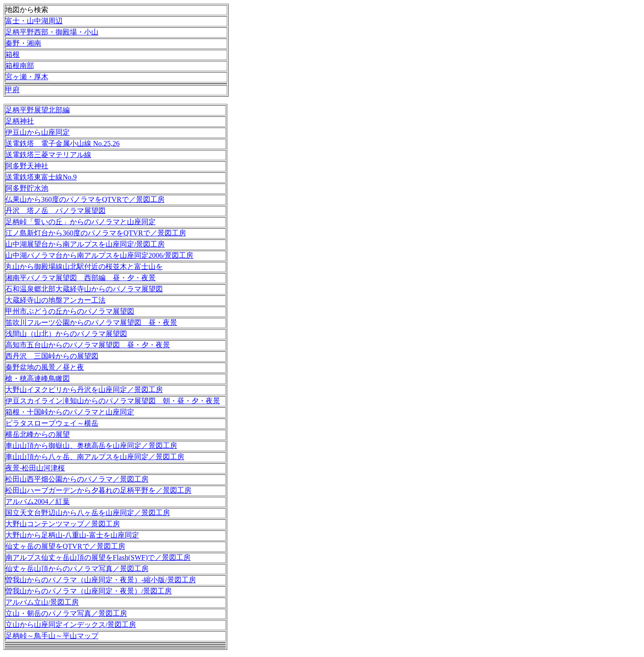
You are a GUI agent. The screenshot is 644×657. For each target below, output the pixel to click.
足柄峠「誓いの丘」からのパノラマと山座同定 (80, 222)
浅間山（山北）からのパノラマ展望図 (66, 334)
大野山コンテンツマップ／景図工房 (63, 524)
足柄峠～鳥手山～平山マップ (52, 636)
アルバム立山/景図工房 (42, 602)
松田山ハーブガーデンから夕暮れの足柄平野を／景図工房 (98, 490)
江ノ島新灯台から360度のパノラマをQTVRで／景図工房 (96, 233)
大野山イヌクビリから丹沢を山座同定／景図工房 (84, 390)
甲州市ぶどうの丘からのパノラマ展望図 (70, 311)
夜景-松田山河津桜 (35, 468)
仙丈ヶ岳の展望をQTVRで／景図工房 (65, 546)
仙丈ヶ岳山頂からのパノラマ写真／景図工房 (77, 569)
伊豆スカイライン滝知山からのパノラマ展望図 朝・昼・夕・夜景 (113, 401)
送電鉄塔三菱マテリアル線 (48, 155)
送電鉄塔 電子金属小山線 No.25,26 (63, 143)
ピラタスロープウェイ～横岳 (52, 423)
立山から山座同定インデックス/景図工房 (71, 625)
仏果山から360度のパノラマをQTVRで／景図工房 (85, 199)
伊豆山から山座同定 (38, 132)
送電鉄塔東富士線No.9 (41, 177)
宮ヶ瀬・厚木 (27, 77)
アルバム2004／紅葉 (38, 501)
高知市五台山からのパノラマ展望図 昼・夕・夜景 (88, 345)
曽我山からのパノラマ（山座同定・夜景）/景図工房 (89, 591)
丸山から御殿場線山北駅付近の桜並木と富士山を (84, 267)
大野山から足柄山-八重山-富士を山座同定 (72, 535)
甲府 (13, 90)
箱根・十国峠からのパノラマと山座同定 (70, 412)
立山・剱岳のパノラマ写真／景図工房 (66, 613)
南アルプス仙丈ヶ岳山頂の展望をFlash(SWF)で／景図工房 (98, 557)
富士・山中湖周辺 (34, 21)
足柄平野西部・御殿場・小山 (52, 32)
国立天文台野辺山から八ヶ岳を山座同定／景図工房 (88, 513)
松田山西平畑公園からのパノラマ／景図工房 (77, 479)
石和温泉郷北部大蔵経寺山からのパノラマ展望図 (84, 289)
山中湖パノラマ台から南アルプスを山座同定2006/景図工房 (99, 255)
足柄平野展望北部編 (38, 110)
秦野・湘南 (23, 43)
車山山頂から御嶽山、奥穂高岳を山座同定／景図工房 (91, 446)
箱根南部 (20, 66)
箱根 (13, 54)
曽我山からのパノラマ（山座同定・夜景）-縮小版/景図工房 (101, 580)
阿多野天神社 (27, 166)
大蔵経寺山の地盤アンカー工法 (55, 300)
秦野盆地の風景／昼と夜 (45, 367)
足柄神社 (20, 121)
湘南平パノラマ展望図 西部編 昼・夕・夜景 (80, 278)
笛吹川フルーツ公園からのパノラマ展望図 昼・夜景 (91, 322)
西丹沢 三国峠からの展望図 (52, 356)
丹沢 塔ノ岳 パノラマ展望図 (55, 211)
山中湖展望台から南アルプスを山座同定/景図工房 (85, 244)
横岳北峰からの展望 (38, 434)
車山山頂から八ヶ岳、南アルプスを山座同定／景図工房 (95, 457)
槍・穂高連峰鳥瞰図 (38, 378)
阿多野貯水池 (27, 188)
